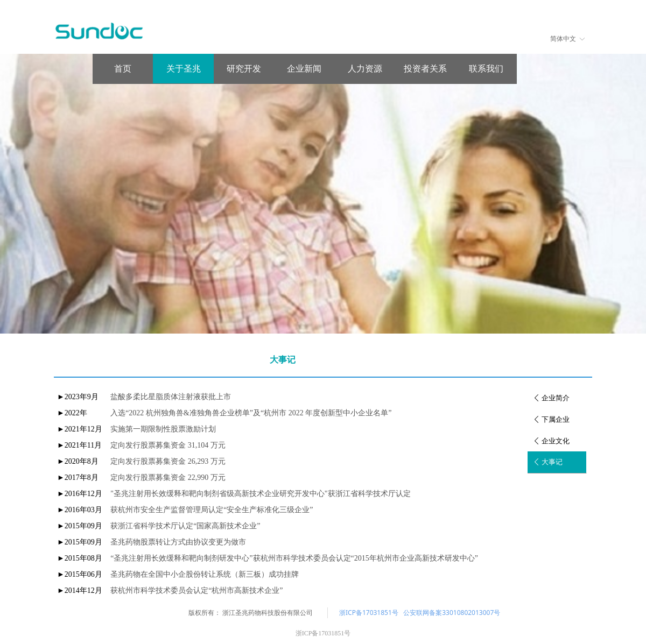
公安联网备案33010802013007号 (452, 613)
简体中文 (563, 39)
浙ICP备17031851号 (369, 613)
